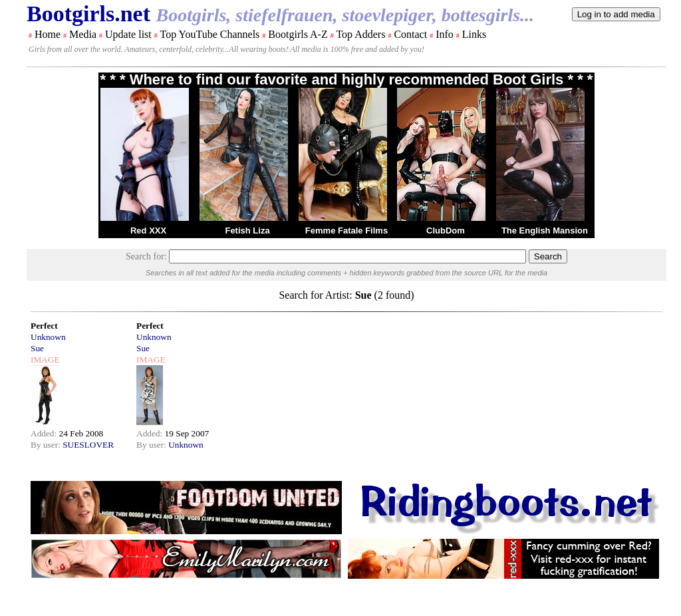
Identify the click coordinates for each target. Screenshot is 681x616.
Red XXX (148, 231)
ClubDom (446, 231)
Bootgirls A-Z (298, 34)
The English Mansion (545, 231)
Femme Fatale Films (346, 231)
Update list (128, 34)
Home (48, 34)
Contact (410, 34)
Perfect (44, 326)
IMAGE (45, 360)
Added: (45, 433)
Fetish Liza (247, 231)
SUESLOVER (88, 445)
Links (474, 34)
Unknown (48, 337)
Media (83, 34)
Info (445, 34)
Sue (37, 348)
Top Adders (360, 34)
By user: (47, 445)
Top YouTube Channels (209, 34)
